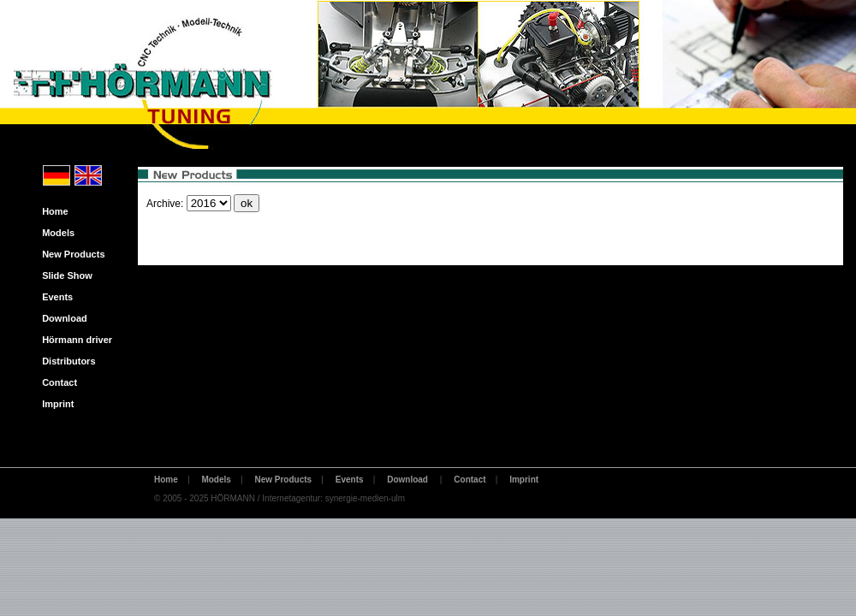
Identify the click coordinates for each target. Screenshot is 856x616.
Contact (56, 382)
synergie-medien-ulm (365, 498)
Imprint (54, 404)
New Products (70, 254)
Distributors (65, 361)
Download (61, 318)
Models (54, 233)
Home (51, 211)
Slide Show (63, 275)
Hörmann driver (73, 340)
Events (53, 297)
